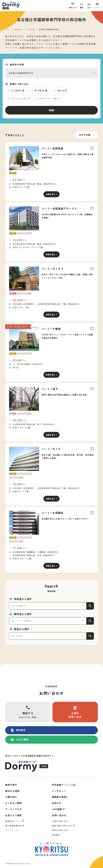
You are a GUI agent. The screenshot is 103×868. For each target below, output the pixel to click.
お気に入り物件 (14, 815)
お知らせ (57, 803)
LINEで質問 (20, 740)
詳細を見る (51, 194)
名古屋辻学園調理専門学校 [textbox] (21, 73)
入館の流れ (11, 797)
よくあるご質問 (14, 803)
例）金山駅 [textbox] (17, 636)
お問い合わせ (59, 815)
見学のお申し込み (60, 830)
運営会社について (13, 821)
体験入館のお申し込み (62, 826)
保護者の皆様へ (60, 797)
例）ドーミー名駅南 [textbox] (21, 621)
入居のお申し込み (75, 712)
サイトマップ (11, 830)
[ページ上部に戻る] (96, 862)
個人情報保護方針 (13, 826)
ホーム (8, 29)
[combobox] (51, 73)
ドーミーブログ (14, 809)
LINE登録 (57, 809)
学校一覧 (31, 29)
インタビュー (59, 791)
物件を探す (19, 29)
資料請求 (18, 730)
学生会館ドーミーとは (64, 785)
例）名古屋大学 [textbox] (19, 606)
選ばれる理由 (12, 791)
